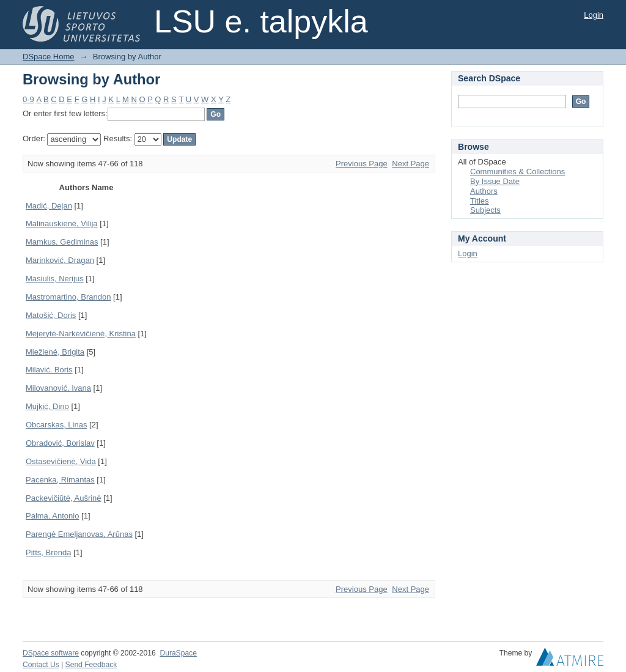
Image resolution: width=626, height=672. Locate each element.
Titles (480, 201)
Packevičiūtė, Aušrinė (64, 498)
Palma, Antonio (52, 516)
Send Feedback (91, 665)
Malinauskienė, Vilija (62, 223)
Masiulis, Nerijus (55, 279)
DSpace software (51, 653)
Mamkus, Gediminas (62, 242)
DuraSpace (178, 653)
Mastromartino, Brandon (68, 297)
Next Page (411, 164)
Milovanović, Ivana (58, 388)
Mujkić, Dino (47, 406)
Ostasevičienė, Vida (61, 461)
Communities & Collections (517, 172)
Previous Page (362, 164)
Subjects (485, 210)
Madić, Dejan (49, 206)
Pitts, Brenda (48, 552)
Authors (484, 191)
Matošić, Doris (51, 315)
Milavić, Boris (49, 370)
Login (594, 15)
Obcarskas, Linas (56, 425)
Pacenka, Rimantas (60, 480)
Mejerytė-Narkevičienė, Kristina (81, 334)
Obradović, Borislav (60, 443)
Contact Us (41, 665)
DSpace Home (49, 57)
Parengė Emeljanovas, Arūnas (79, 534)
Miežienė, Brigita (55, 352)
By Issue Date (495, 181)
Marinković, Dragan (60, 260)
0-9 (28, 99)
